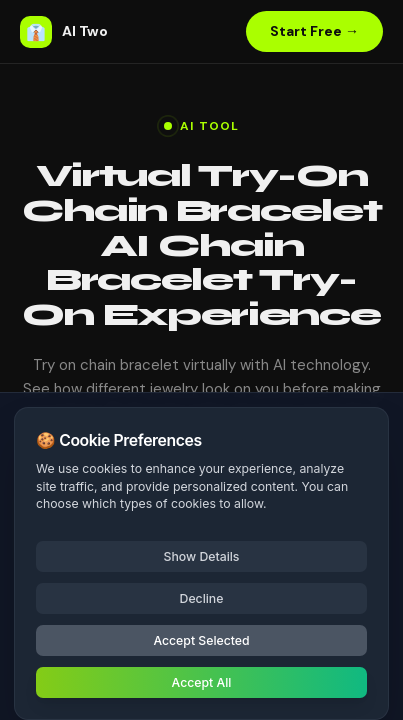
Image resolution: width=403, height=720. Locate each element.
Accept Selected (201, 640)
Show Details (202, 556)
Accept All (202, 682)
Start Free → (314, 31)
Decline (202, 598)
